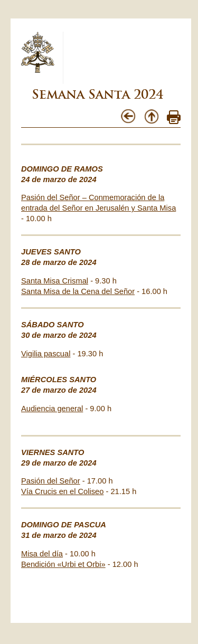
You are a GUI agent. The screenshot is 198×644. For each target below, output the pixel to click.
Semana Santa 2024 (97, 94)
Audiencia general (52, 409)
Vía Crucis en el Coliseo (62, 491)
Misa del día (42, 554)
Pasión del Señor (51, 481)
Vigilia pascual (46, 354)
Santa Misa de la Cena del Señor (78, 291)
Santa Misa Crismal (55, 281)
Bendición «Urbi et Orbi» (63, 564)
